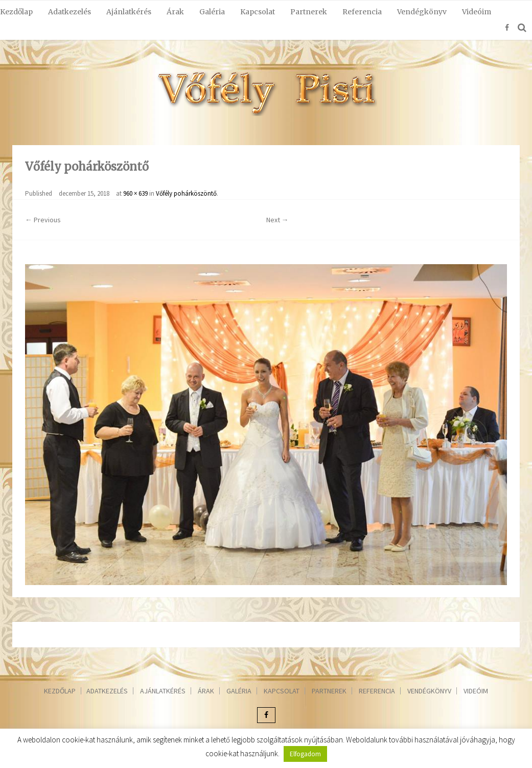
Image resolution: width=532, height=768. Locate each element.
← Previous (43, 220)
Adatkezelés (70, 12)
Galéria (212, 12)
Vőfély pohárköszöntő (186, 193)
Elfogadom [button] (305, 754)
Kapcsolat (258, 12)
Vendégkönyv (422, 12)
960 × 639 (135, 193)
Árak (175, 12)
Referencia (362, 12)
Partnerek (309, 12)
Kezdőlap (16, 12)
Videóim (477, 12)
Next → (277, 220)
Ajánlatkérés (129, 12)
